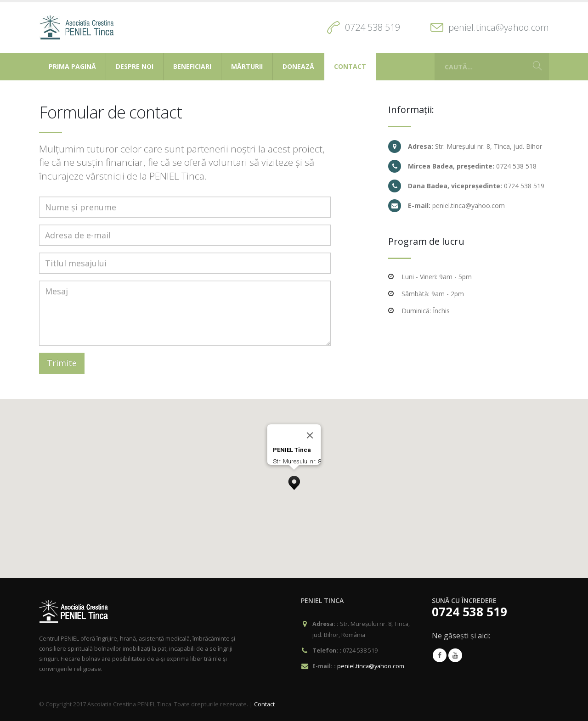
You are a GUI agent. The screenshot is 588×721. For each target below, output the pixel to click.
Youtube (455, 655)
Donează (298, 66)
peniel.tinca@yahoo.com (499, 27)
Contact (350, 66)
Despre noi (135, 66)
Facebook (440, 655)
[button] (294, 480)
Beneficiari (192, 66)
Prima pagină (72, 66)
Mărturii (247, 66)
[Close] (310, 435)
